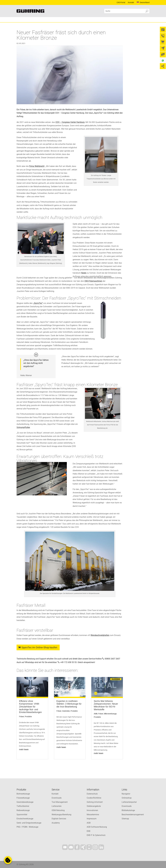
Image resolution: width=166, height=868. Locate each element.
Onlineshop (127, 798)
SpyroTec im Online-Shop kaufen (39, 647)
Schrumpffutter (23, 427)
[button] (8, 860)
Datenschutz (92, 794)
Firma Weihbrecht (37, 166)
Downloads (57, 798)
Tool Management (60, 802)
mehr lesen (24, 750)
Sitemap (125, 819)
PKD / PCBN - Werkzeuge (27, 827)
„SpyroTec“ (38, 303)
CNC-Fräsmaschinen (93, 281)
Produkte (28, 717)
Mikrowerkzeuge (110, 714)
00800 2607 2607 (112, 659)
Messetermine (93, 815)
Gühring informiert (95, 802)
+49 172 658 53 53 (68, 662)
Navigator (126, 794)
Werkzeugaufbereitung (61, 815)
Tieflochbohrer (23, 806)
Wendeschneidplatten (100, 635)
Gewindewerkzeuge (25, 802)
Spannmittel (22, 815)
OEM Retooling (58, 810)
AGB (89, 823)
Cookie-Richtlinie (94, 798)
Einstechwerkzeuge (25, 819)
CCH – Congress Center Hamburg (70, 122)
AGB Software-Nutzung (97, 827)
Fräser (21, 717)
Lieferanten (57, 806)
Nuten (84, 273)
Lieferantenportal (129, 802)
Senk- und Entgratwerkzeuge (29, 823)
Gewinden (66, 711)
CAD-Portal (121, 3)
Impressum (92, 819)
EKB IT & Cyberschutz (96, 835)
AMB (96, 714)
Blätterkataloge (128, 810)
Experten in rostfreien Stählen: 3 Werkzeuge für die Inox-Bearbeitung (69, 704)
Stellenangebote (94, 806)
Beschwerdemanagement (133, 815)
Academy (56, 823)
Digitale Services (59, 819)
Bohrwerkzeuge (23, 794)
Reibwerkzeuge (23, 810)
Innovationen (92, 810)
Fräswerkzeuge (23, 798)
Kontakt (131, 3)
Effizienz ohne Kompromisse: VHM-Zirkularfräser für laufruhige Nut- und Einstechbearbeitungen (30, 707)
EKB (88, 831)
